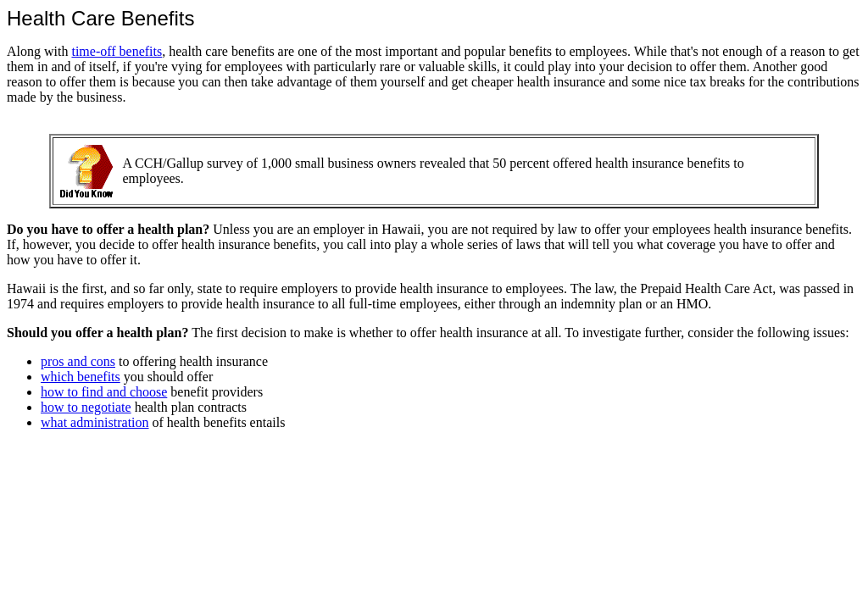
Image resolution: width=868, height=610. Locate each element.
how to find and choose (104, 392)
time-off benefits (117, 51)
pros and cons (78, 361)
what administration (95, 422)
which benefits (81, 377)
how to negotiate (86, 407)
